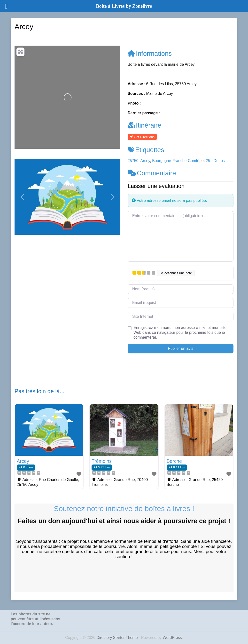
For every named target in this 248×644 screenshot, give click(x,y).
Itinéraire (144, 125)
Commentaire (152, 173)
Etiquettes (146, 150)
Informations (150, 54)
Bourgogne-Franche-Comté (176, 161)
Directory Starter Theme (118, 638)
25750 (133, 161)
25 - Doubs (215, 161)
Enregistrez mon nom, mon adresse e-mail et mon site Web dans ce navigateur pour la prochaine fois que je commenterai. (180, 332)
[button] (23, 197)
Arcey (145, 161)
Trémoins (102, 461)
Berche (174, 461)
